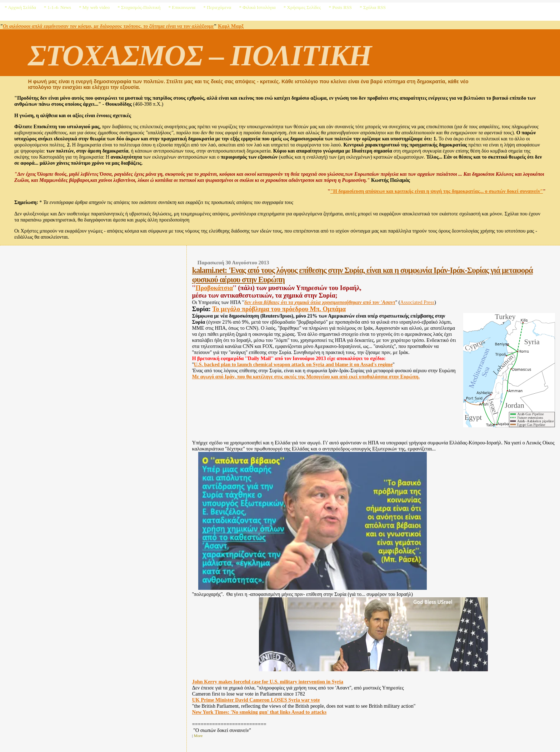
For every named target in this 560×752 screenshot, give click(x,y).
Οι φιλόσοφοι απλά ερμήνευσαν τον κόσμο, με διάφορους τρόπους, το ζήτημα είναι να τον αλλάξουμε (108, 26)
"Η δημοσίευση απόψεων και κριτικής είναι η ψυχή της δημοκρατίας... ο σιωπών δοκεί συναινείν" (437, 191)
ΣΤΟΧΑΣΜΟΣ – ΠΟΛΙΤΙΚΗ (199, 55)
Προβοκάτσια (214, 288)
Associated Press (417, 302)
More (198, 736)
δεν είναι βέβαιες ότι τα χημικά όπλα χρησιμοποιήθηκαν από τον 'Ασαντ (320, 302)
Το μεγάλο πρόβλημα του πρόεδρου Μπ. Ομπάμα (279, 309)
